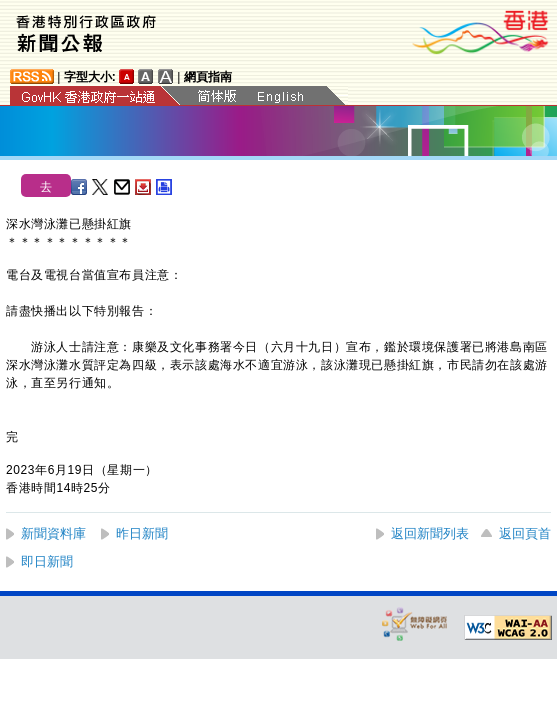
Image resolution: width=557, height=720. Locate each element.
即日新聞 (47, 561)
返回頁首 (525, 533)
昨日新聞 (142, 533)
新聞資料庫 (53, 533)
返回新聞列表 (430, 533)
